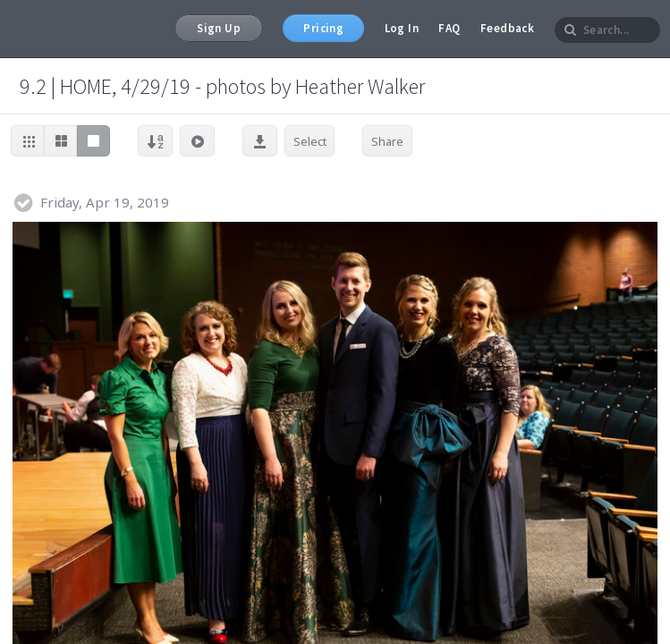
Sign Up (219, 28)
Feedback (507, 28)
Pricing (323, 28)
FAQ (449, 28)
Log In (402, 28)
